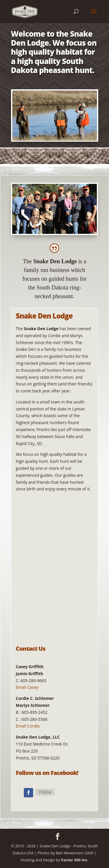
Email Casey (27, 687)
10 (74, 136)
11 (79, 136)
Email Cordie (28, 726)
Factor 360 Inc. (75, 860)
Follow (45, 792)
